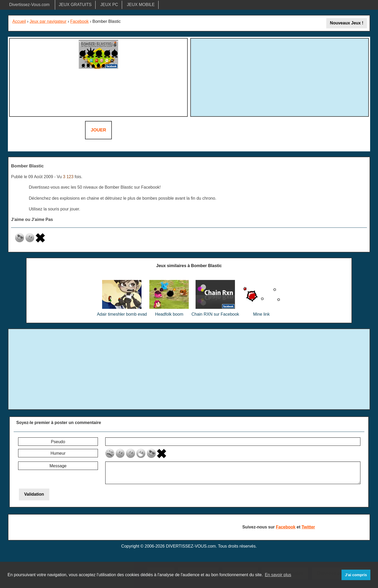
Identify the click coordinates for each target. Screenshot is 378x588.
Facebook (80, 21)
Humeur (58, 453)
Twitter (308, 527)
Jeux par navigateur (48, 21)
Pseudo (58, 442)
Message (58, 466)
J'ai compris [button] (356, 575)
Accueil (19, 21)
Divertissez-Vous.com (29, 5)
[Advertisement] (280, 77)
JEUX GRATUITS (75, 5)
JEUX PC (109, 5)
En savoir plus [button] (278, 575)
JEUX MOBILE (141, 5)
